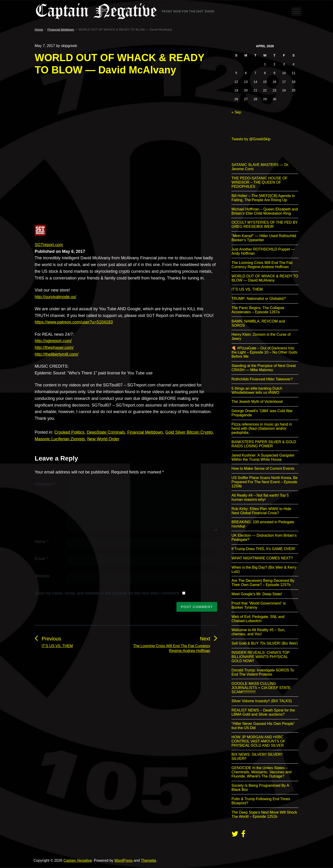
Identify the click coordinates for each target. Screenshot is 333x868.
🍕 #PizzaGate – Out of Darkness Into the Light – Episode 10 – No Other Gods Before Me (264, 352)
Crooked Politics (69, 432)
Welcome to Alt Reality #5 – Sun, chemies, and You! (258, 632)
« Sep (236, 112)
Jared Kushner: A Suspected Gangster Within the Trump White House (263, 457)
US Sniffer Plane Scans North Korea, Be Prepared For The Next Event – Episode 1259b (265, 482)
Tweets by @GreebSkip (251, 139)
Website (42, 576)
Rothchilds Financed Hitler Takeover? (262, 379)
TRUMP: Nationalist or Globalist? (259, 299)
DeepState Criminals (106, 432)
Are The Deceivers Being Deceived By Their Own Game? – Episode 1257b (263, 583)
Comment (45, 484)
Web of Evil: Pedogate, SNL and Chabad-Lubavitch (258, 619)
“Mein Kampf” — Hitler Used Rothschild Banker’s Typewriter (264, 238)
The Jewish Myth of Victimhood (257, 402)
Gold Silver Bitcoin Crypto (189, 432)
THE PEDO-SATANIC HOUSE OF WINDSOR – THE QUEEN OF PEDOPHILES (259, 182)
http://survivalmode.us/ (55, 297)
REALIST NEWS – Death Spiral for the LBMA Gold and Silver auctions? (263, 712)
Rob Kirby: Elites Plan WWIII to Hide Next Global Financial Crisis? (261, 511)
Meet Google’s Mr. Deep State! (257, 594)
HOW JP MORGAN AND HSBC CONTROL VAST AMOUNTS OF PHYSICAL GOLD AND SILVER (258, 741)
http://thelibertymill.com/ (57, 354)
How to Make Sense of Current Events (263, 468)
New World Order (103, 439)
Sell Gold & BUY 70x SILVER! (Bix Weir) (265, 643)
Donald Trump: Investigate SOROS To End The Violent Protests (263, 672)
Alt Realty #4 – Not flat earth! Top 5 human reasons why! (260, 497)
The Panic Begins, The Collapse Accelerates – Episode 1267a (258, 310)
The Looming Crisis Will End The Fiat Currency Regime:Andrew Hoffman (262, 265)
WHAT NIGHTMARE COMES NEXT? (262, 558)
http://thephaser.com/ (54, 348)
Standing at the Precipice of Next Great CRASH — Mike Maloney (264, 368)
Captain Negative (78, 860)
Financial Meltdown (145, 432)
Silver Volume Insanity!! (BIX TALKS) (262, 701)
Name (42, 542)
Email (41, 559)
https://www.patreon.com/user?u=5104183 (74, 322)
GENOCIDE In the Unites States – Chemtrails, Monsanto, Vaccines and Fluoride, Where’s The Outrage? (261, 772)
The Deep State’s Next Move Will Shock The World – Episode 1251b (264, 814)
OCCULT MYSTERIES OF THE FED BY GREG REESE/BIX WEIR (265, 224)
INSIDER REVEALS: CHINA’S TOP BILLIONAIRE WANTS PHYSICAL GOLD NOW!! (261, 657)
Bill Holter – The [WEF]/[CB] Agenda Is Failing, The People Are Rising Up (263, 198)
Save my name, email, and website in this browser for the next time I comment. (107, 593)
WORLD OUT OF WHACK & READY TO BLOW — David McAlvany (265, 278)
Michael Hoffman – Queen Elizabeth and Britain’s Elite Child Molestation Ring (265, 211)
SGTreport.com (49, 245)
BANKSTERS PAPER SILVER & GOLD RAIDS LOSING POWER (264, 444)
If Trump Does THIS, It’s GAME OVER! (263, 549)
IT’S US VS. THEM (247, 289)
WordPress (124, 860)
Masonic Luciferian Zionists (60, 439)
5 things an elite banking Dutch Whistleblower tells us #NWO (257, 390)
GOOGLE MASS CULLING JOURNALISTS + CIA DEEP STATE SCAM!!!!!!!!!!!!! (261, 688)
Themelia (148, 860)
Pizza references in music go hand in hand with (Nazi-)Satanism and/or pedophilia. (262, 428)
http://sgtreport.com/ (53, 341)
